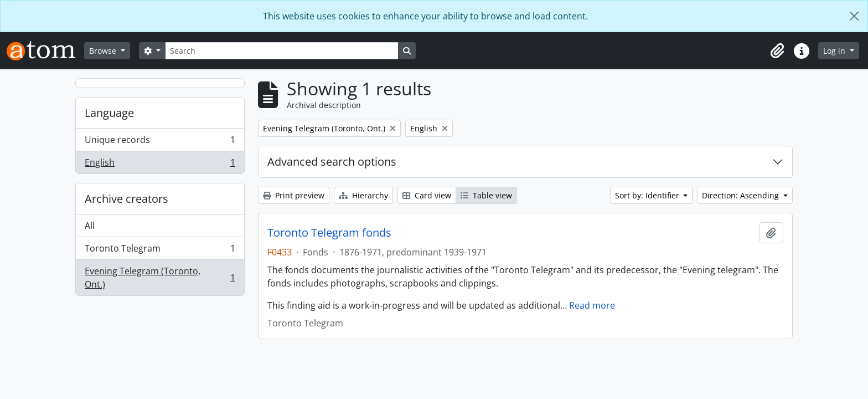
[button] (777, 51)
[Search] (282, 51)
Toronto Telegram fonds (329, 233)
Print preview (294, 195)
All (90, 226)
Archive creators (126, 199)
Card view (427, 195)
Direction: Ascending (742, 195)
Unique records (160, 142)
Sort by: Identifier (648, 195)
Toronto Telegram (160, 251)
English (160, 165)
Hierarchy (363, 195)
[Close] (854, 16)
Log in (835, 51)
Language (109, 113)
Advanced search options (332, 162)
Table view (486, 195)
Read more (592, 305)
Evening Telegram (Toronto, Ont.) (160, 278)
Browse (104, 51)
